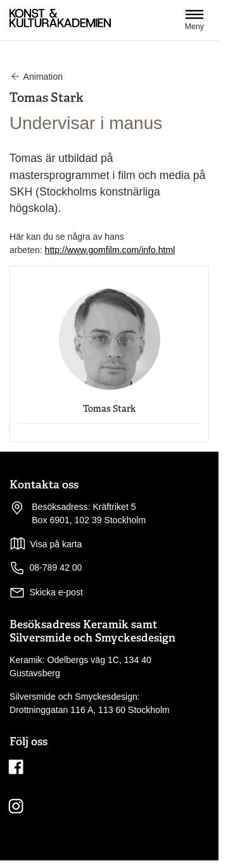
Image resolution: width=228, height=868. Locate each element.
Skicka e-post (56, 592)
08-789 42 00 (46, 568)
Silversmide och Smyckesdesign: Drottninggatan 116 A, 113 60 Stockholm (90, 703)
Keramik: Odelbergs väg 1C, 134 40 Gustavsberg (80, 666)
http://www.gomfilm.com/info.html (110, 250)
